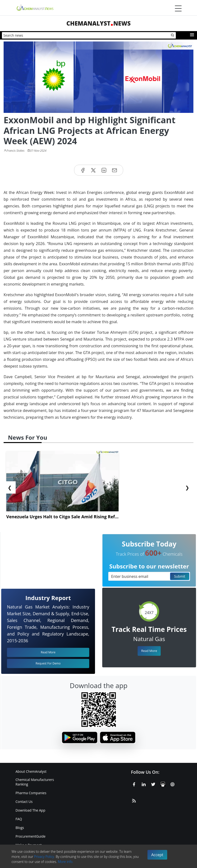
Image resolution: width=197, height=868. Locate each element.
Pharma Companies (31, 793)
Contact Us (24, 802)
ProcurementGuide (31, 836)
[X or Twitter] (153, 784)
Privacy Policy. (45, 857)
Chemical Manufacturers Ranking (35, 782)
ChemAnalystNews (98, 23)
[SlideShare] (163, 784)
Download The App (31, 810)
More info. (65, 862)
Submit (180, 576)
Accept (157, 855)
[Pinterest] (172, 784)
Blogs (20, 828)
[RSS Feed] (134, 800)
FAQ (19, 819)
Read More (149, 651)
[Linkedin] (144, 784)
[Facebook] (134, 784)
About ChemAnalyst (31, 771)
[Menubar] (178, 8)
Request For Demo (48, 663)
